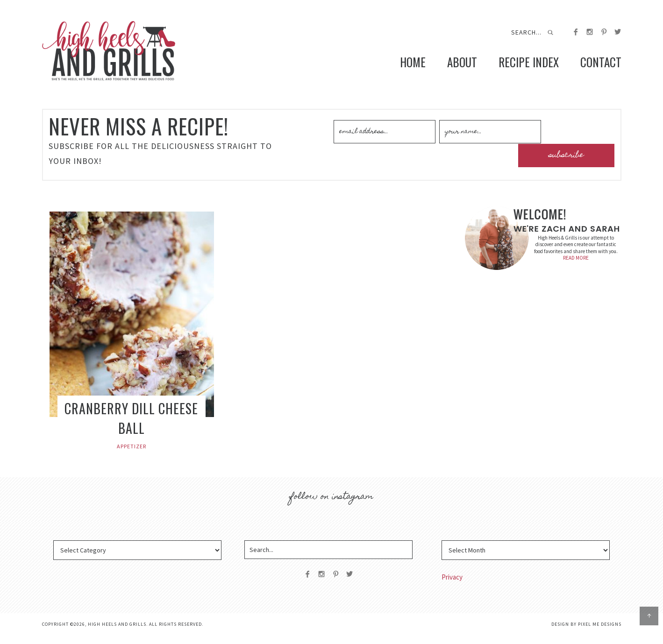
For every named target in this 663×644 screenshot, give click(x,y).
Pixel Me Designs (600, 633)
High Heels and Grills (124, 55)
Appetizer (132, 455)
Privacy (452, 586)
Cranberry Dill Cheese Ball (131, 427)
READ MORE (576, 267)
